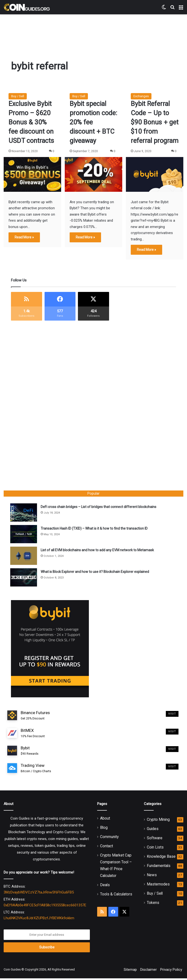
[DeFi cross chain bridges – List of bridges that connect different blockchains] (24, 513)
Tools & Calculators (116, 896)
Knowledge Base (161, 858)
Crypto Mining (158, 821)
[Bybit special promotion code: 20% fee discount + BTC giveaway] (93, 174)
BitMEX (33, 735)
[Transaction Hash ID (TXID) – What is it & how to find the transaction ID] (24, 535)
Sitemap (130, 971)
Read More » (24, 237)
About (105, 820)
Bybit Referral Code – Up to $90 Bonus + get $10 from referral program (155, 122)
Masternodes (158, 886)
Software (155, 840)
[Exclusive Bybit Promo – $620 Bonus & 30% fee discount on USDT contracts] (32, 174)
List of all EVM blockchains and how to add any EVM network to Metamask (98, 551)
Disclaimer (149, 971)
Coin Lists (155, 849)
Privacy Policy (171, 971)
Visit (172, 715)
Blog (104, 829)
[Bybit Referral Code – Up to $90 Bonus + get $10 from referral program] (155, 174)
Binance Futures (35, 717)
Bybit (30, 752)
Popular (93, 493)
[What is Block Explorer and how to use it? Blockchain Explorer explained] (24, 578)
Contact (107, 848)
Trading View (36, 770)
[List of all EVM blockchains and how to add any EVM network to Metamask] (24, 556)
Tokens (153, 904)
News (152, 877)
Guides (153, 830)
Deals (105, 887)
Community (109, 838)
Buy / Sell (18, 96)
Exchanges (141, 96)
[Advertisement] (93, 30)
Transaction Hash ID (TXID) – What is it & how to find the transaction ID (95, 529)
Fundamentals (159, 867)
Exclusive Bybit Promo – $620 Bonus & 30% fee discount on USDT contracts (31, 122)
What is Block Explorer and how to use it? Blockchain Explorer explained (96, 572)
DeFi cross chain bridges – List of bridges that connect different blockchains (99, 507)
